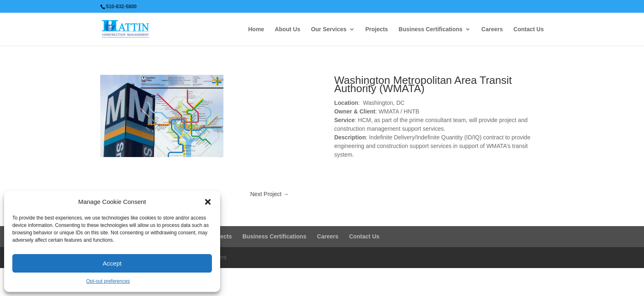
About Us (287, 29)
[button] (208, 202)
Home (256, 29)
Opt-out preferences (108, 281)
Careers (492, 29)
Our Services (329, 29)
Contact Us (529, 29)
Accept (112, 263)
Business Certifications (431, 29)
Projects (376, 29)
